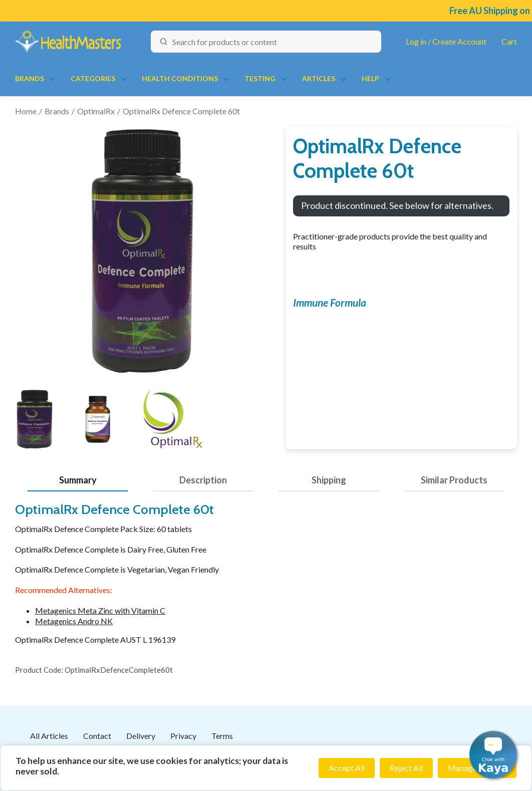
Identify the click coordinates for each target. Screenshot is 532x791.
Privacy (183, 736)
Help (370, 78)
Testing (260, 78)
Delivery (141, 736)
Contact (97, 736)
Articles (319, 78)
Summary (78, 480)
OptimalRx (96, 111)
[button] (493, 755)
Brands (30, 78)
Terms (222, 736)
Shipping (329, 480)
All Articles (49, 736)
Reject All (406, 768)
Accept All (347, 768)
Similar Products (454, 480)
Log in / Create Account (446, 41)
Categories (93, 78)
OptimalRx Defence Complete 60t (181, 111)
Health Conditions (180, 78)
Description (203, 480)
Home (26, 111)
